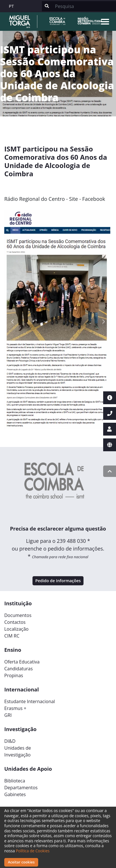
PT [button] (11, 6)
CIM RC (12, 636)
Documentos (18, 615)
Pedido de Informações (58, 581)
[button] (12, 321)
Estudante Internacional (30, 701)
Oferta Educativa (22, 662)
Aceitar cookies (21, 862)
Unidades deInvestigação (18, 751)
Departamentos (21, 788)
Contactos (15, 622)
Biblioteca (15, 781)
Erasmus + (15, 708)
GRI (8, 715)
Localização (16, 629)
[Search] (84, 6)
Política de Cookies (33, 851)
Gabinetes (15, 794)
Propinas (14, 675)
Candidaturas (19, 669)
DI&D (10, 741)
